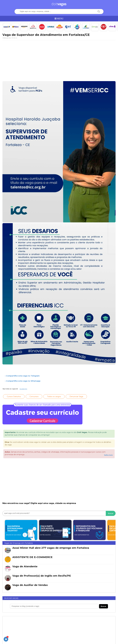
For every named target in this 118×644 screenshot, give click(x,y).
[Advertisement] (59, 60)
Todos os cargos (54, 397)
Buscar (111, 513)
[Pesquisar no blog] (54, 606)
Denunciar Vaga (76, 397)
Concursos (34, 397)
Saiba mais (108, 455)
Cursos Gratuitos (14, 397)
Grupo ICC (23, 389)
